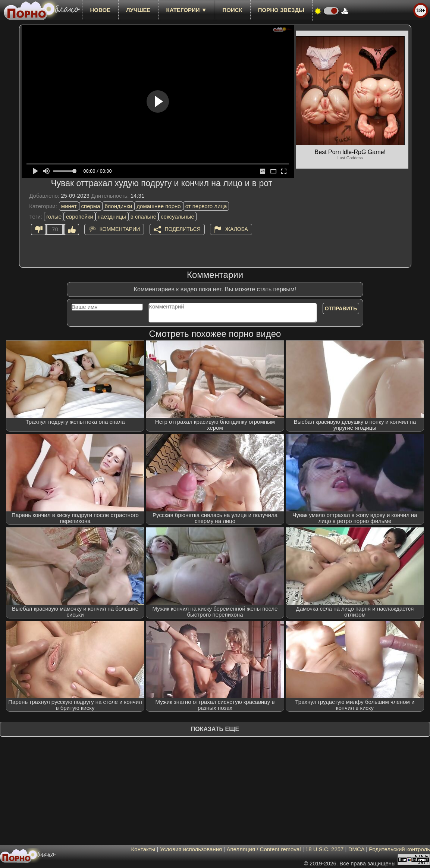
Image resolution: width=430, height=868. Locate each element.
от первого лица (206, 206)
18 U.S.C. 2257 (325, 849)
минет (69, 206)
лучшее (138, 10)
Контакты (143, 849)
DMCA (356, 849)
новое (100, 10)
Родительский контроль (399, 849)
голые (54, 217)
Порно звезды (281, 10)
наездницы (112, 217)
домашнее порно (158, 206)
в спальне (143, 217)
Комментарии (120, 229)
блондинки (118, 206)
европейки (80, 217)
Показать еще (215, 729)
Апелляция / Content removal (263, 849)
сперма (91, 206)
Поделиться (183, 229)
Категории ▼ (187, 10)
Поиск (233, 10)
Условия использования (191, 849)
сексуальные (178, 217)
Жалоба (237, 229)
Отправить (341, 308)
